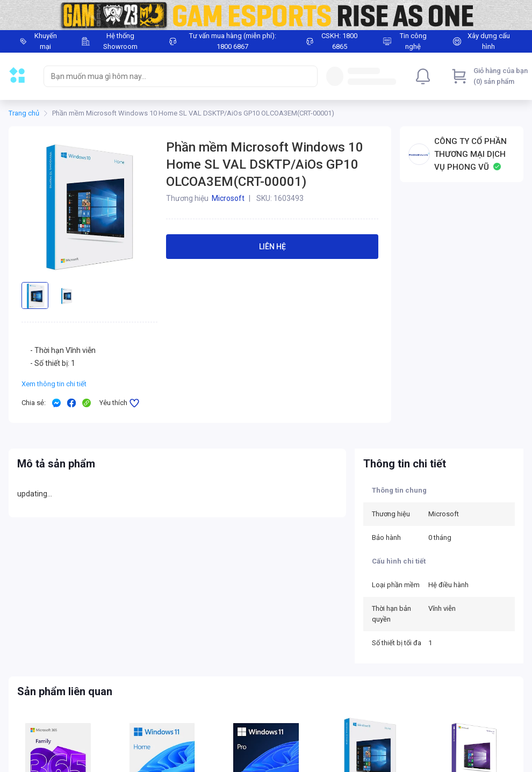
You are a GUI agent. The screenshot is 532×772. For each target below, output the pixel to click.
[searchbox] (171, 76)
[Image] (266, 15)
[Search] (307, 76)
